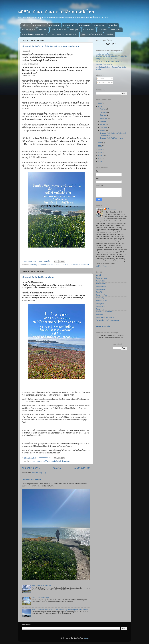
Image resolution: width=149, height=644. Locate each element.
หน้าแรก (26, 25)
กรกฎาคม (104, 112)
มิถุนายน (103, 115)
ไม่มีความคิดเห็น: (45, 261)
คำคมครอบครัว (69, 25)
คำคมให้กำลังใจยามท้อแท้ (105, 317)
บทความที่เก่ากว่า (82, 468)
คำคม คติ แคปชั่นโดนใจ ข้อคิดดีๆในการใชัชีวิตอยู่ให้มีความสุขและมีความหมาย (60, 610)
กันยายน (103, 109)
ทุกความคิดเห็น (103, 83)
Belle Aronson (112, 209)
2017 (100, 158)
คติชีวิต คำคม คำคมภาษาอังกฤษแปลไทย (56, 12)
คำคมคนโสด (54, 25)
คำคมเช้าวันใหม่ (28, 30)
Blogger (86, 638)
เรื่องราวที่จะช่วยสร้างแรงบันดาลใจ (64, 34)
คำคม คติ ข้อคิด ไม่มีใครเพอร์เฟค (38, 277)
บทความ (101, 79)
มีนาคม (103, 124)
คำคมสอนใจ (116, 30)
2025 (100, 103)
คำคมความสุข (99, 25)
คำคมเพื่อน (103, 30)
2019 (100, 152)
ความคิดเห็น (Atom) (39, 473)
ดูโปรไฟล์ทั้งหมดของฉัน (104, 266)
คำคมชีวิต (113, 25)
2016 (100, 161)
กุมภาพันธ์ (104, 127)
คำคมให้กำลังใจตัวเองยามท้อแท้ (35, 34)
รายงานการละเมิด (103, 327)
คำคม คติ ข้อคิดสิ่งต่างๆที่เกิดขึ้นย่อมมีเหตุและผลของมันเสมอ (51, 46)
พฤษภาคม (104, 118)
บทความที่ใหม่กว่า (31, 468)
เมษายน (103, 121)
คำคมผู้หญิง (75, 30)
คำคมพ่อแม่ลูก (89, 30)
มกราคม (103, 131)
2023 (100, 106)
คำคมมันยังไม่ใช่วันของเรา (41, 586)
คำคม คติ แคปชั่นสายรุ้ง (40, 598)
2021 (100, 146)
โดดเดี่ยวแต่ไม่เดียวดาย (32, 480)
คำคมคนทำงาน (39, 25)
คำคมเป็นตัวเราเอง (59, 30)
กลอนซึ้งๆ (109, 34)
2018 (100, 155)
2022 (100, 143)
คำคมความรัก (84, 25)
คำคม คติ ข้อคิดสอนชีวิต (104, 64)
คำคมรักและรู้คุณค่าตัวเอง (92, 34)
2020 (100, 149)
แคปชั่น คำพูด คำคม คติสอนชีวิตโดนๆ (109, 61)
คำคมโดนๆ (43, 30)
